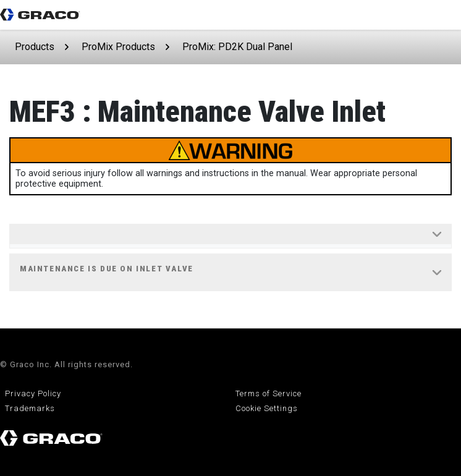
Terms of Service (269, 393)
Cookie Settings (267, 408)
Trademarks (30, 408)
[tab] (230, 236)
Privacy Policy (33, 393)
